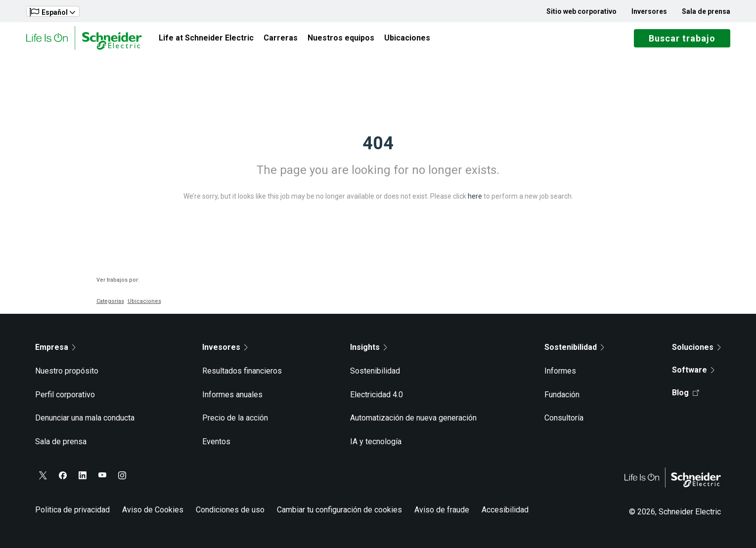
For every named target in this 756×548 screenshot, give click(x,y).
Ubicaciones (407, 38)
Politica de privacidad (72, 510)
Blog (686, 393)
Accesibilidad (505, 510)
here (475, 196)
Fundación (562, 395)
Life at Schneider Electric (206, 38)
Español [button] (52, 12)
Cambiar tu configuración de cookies (339, 510)
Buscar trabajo (682, 38)
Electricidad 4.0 (377, 395)
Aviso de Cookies (153, 510)
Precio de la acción (235, 418)
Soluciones (696, 347)
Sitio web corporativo (581, 11)
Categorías (110, 301)
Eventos (216, 442)
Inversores (649, 11)
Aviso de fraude (442, 510)
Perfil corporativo (65, 395)
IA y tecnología (376, 442)
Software (693, 370)
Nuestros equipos (341, 38)
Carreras (281, 38)
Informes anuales (232, 395)
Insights (369, 347)
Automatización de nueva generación (413, 418)
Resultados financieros (242, 371)
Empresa (55, 347)
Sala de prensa (706, 11)
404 (378, 143)
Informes (560, 371)
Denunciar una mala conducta (85, 418)
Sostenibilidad (375, 371)
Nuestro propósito (67, 371)
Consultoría (564, 418)
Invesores (225, 347)
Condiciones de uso (230, 510)
